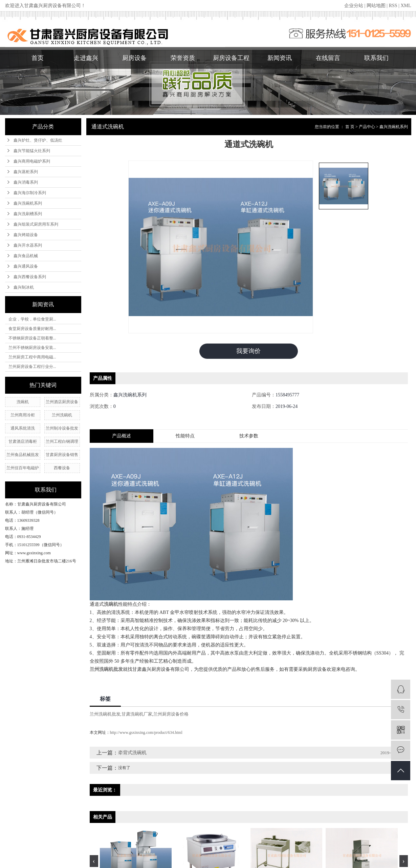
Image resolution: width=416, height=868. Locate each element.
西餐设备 (62, 468)
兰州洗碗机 (62, 415)
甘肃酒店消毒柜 (23, 441)
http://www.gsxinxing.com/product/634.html (146, 732)
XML (406, 6)
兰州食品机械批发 (23, 455)
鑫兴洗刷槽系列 (28, 214)
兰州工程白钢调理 (62, 441)
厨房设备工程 (231, 58)
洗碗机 (23, 402)
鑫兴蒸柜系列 (26, 172)
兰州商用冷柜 (23, 415)
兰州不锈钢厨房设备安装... (32, 348)
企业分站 (354, 6)
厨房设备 (134, 58)
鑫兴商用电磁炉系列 (32, 161)
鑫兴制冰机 (24, 287)
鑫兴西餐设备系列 (30, 277)
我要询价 (248, 351)
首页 (38, 58)
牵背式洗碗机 (132, 753)
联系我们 (376, 58)
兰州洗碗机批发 (105, 714)
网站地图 (376, 6)
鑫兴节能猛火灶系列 (32, 151)
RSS (393, 6)
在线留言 (328, 58)
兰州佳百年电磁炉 (23, 468)
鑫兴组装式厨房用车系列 (36, 224)
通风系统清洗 (23, 428)
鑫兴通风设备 (26, 266)
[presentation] (94, 861)
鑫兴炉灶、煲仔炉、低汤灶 (38, 140)
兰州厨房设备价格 (171, 714)
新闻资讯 (280, 58)
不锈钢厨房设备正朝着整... (32, 338)
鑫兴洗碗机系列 (28, 203)
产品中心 (367, 127)
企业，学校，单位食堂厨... (32, 319)
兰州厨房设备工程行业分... (32, 367)
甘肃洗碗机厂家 (137, 714)
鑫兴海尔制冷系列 (30, 193)
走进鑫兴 (86, 58)
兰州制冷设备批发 (62, 428)
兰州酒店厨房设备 (62, 402)
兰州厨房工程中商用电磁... (32, 357)
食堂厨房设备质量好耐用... (32, 329)
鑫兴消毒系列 (26, 182)
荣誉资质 (183, 58)
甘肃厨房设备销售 (62, 455)
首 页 (350, 127)
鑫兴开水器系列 (28, 245)
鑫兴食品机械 (26, 256)
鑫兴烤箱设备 (26, 235)
